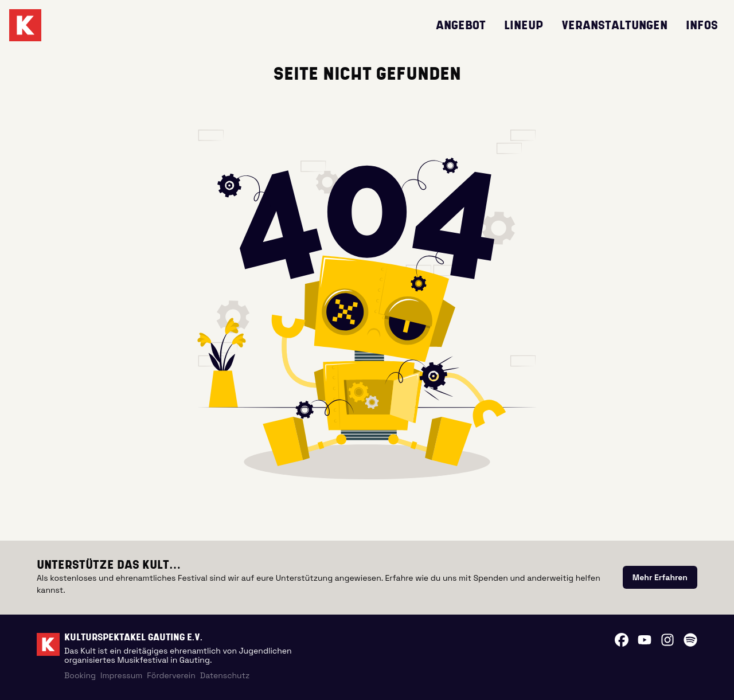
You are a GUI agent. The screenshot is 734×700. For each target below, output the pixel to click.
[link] (660, 577)
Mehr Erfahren (660, 577)
